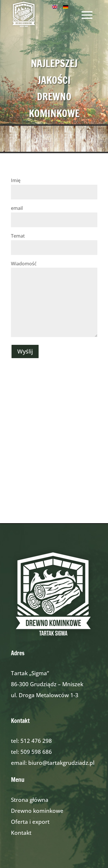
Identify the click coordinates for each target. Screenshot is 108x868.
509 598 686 (36, 752)
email (54, 214)
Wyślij (25, 351)
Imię (54, 186)
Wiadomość (54, 300)
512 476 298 (36, 741)
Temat (54, 242)
